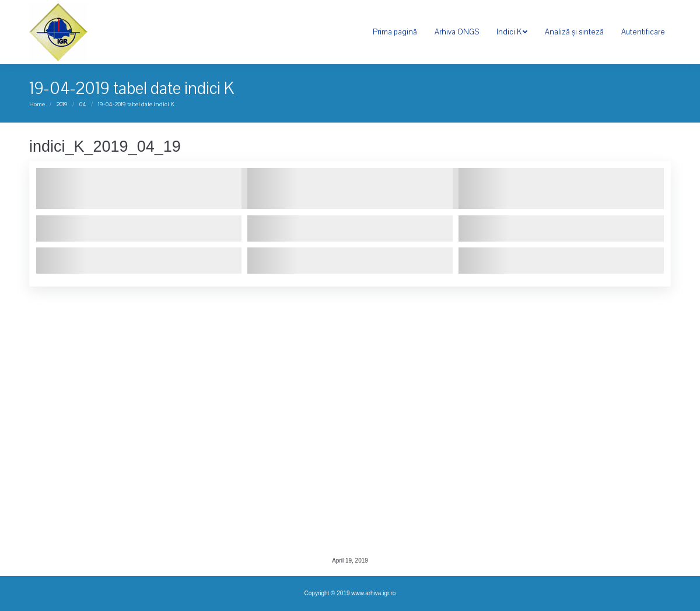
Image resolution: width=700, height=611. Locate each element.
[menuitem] (395, 32)
